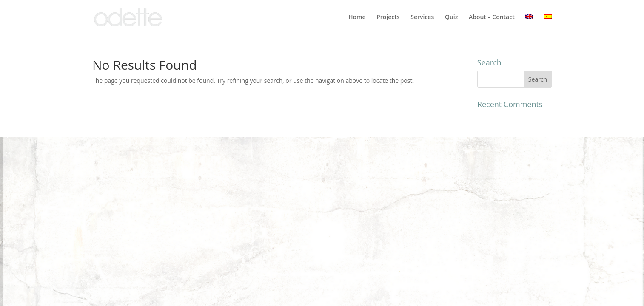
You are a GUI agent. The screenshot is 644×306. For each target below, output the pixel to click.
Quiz (452, 17)
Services (422, 17)
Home (357, 17)
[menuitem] (529, 24)
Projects (388, 17)
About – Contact (492, 17)
